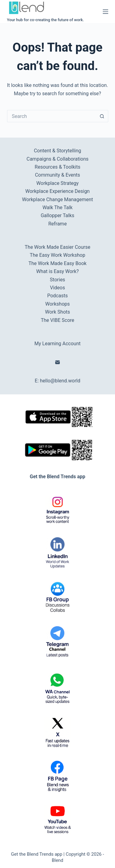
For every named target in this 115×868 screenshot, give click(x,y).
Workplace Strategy (58, 183)
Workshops (57, 304)
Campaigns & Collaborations (58, 159)
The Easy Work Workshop (57, 255)
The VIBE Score (57, 320)
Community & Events (57, 175)
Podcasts (57, 296)
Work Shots (58, 312)
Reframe (57, 224)
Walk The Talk (57, 207)
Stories (58, 280)
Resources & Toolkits (57, 167)
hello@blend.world (60, 381)
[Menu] (105, 12)
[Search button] (102, 116)
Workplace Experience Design (58, 191)
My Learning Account (57, 344)
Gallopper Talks (58, 215)
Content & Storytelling (57, 151)
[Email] (57, 362)
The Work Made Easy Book (57, 263)
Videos (57, 288)
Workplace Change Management (57, 199)
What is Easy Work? (57, 271)
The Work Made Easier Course (58, 247)
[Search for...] (52, 116)
